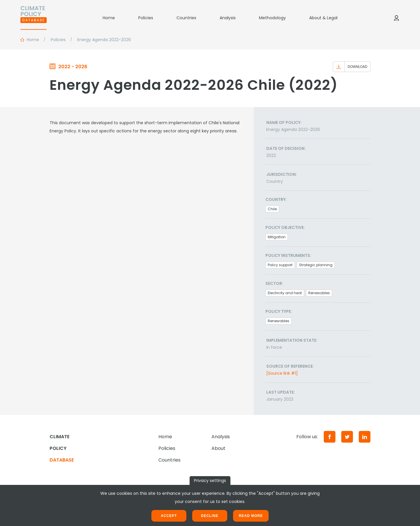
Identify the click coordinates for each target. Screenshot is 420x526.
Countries (186, 18)
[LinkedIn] (365, 437)
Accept (169, 516)
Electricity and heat (285, 293)
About (218, 448)
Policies (146, 18)
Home (109, 18)
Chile (272, 209)
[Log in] (396, 18)
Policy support (280, 265)
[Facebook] (330, 437)
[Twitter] (347, 437)
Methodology (272, 18)
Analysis (228, 18)
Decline (210, 516)
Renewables (319, 293)
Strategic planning (316, 265)
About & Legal (323, 18)
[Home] (34, 18)
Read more (251, 516)
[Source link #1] (282, 373)
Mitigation (277, 237)
